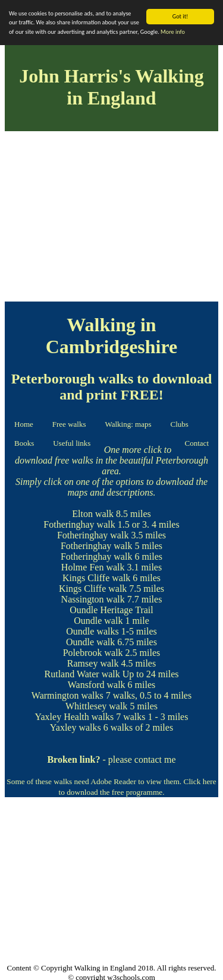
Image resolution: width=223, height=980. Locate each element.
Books (24, 443)
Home (24, 424)
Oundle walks (92, 631)
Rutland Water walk (82, 674)
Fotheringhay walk (79, 524)
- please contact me (111, 759)
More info (173, 32)
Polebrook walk (93, 653)
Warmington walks (67, 695)
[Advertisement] (111, 218)
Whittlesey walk (96, 706)
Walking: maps (128, 424)
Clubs (180, 424)
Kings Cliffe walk (96, 578)
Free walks (69, 424)
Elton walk (93, 514)
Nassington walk (93, 599)
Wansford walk (97, 685)
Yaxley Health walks (75, 717)
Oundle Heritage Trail (111, 610)
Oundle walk (98, 621)
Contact (197, 443)
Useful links (72, 443)
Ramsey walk (93, 663)
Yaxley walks (76, 727)
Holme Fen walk (93, 567)
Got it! (180, 16)
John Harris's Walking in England (111, 87)
